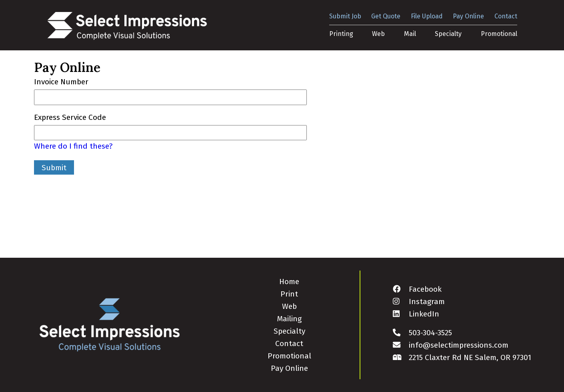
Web (378, 34)
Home (289, 282)
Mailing (289, 319)
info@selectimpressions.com (451, 345)
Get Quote (386, 16)
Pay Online (468, 16)
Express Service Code (70, 117)
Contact (506, 16)
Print (289, 294)
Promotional (499, 34)
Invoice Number (61, 82)
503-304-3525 (422, 333)
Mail (410, 34)
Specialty (448, 34)
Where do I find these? (73, 146)
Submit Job (345, 16)
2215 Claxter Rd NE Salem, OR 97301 (462, 357)
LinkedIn (416, 314)
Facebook (417, 289)
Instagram (419, 301)
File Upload (427, 16)
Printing (341, 34)
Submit (54, 168)
